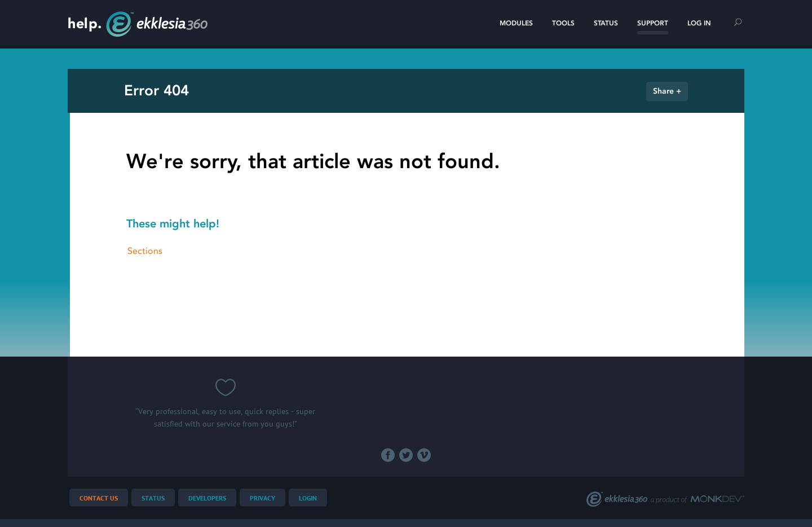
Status (606, 23)
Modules (516, 23)
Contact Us (99, 499)
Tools (563, 23)
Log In (699, 23)
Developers (207, 499)
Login (308, 499)
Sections (145, 251)
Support (653, 23)
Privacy (262, 499)
